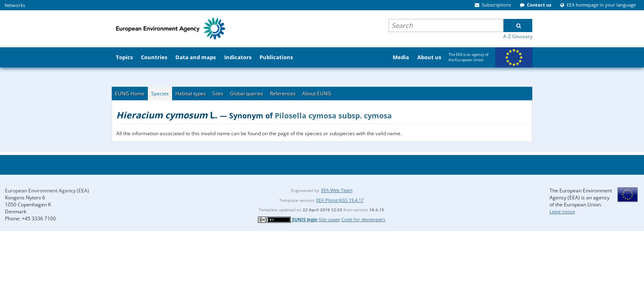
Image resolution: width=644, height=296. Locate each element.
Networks (15, 5)
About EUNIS (317, 94)
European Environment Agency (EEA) (47, 191)
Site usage (329, 219)
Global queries (247, 94)
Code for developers (363, 219)
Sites (218, 94)
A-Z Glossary (518, 36)
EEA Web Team (337, 190)
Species (160, 94)
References (283, 94)
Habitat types (191, 94)
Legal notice (562, 212)
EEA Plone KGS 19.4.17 (340, 200)
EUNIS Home (130, 94)
